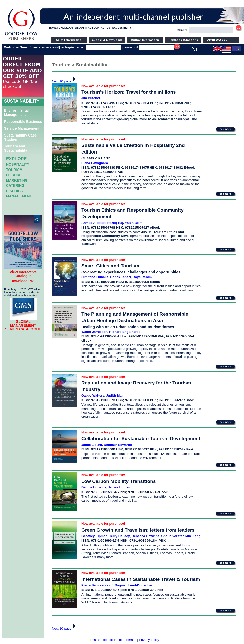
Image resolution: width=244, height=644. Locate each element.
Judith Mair (115, 395)
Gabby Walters (93, 395)
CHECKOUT (66, 28)
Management (19, 196)
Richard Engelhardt (124, 332)
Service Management (22, 128)
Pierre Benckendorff (97, 585)
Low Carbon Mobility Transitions (118, 481)
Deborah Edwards (118, 445)
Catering (15, 185)
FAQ (89, 28)
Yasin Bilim (134, 223)
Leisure (14, 175)
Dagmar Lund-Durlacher (134, 585)
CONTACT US (102, 28)
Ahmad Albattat (93, 223)
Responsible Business (23, 122)
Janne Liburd (92, 445)
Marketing (17, 180)
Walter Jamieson (94, 332)
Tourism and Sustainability (16, 148)
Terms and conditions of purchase (111, 640)
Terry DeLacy (120, 536)
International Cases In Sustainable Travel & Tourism (141, 579)
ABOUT (80, 28)
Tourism (14, 170)
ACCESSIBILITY (122, 28)
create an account (45, 47)
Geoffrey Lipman (94, 536)
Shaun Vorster (172, 536)
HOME (53, 28)
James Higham (120, 487)
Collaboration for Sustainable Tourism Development (141, 439)
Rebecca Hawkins (145, 536)
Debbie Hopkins (94, 487)
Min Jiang (193, 536)
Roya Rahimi (143, 277)
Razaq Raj (115, 223)
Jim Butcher (91, 98)
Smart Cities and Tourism (110, 266)
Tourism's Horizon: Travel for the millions (129, 92)
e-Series (14, 191)
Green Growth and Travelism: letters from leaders (138, 530)
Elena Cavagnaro (95, 163)
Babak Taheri (120, 277)
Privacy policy (149, 640)
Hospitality (18, 164)
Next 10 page (65, 81)
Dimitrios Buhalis (95, 277)
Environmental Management (16, 113)
